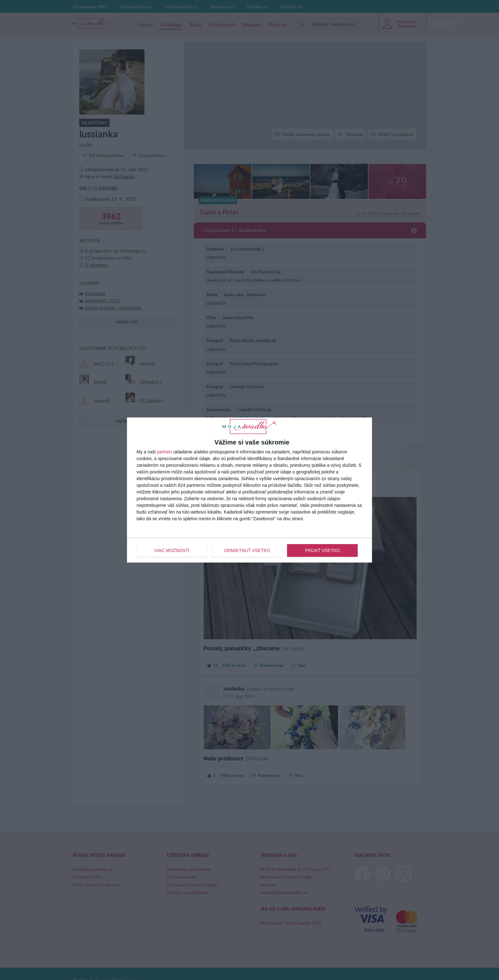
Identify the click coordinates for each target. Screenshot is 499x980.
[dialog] (250, 490)
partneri (164, 452)
